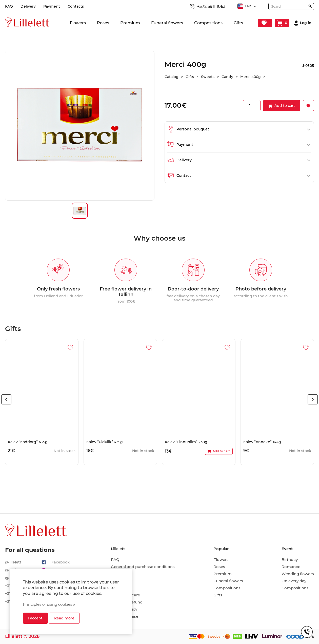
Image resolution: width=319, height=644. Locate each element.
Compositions (208, 23)
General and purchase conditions (143, 567)
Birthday (290, 560)
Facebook (61, 562)
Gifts (238, 23)
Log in (306, 23)
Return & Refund (127, 602)
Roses (103, 23)
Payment (52, 6)
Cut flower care (125, 595)
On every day (294, 581)
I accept (35, 618)
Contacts (76, 6)
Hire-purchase (125, 616)
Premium (130, 23)
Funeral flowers (167, 23)
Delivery (28, 6)
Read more (64, 618)
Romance (291, 567)
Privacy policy (124, 609)
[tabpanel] (42, 402)
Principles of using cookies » (49, 604)
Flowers (78, 23)
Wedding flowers (298, 574)
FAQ (9, 6)
